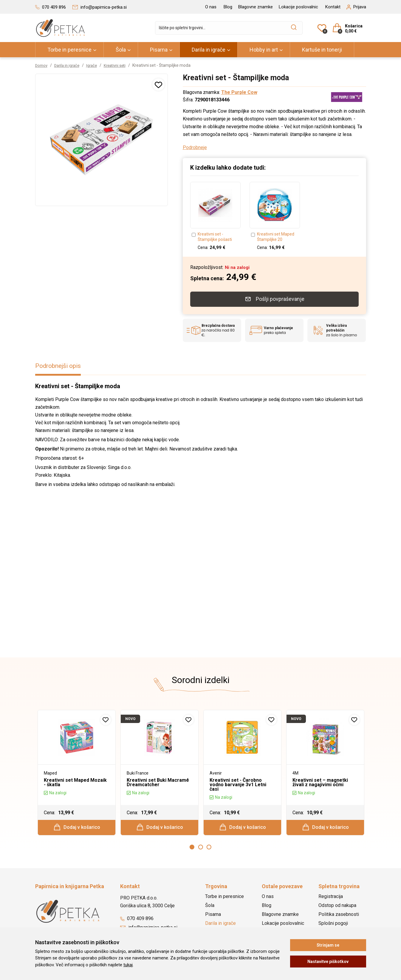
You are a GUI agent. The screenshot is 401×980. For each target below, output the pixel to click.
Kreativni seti (120, 65)
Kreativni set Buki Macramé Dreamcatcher (158, 781)
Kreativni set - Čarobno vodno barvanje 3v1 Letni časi (238, 783)
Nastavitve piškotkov (328, 962)
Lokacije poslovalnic (298, 7)
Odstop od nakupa (337, 906)
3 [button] (209, 848)
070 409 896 (137, 919)
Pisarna (159, 50)
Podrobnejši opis (60, 364)
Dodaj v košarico (77, 826)
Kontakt (333, 7)
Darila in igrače (209, 50)
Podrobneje (195, 147)
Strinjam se (328, 945)
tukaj (128, 965)
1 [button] (192, 848)
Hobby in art (264, 50)
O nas (211, 7)
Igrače (96, 65)
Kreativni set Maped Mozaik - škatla (75, 781)
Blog (228, 7)
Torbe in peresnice (69, 50)
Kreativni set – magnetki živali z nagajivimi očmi (320, 781)
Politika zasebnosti (339, 915)
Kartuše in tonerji (322, 50)
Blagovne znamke (256, 7)
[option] (215, 216)
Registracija (331, 897)
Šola (121, 50)
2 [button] (201, 848)
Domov (42, 65)
